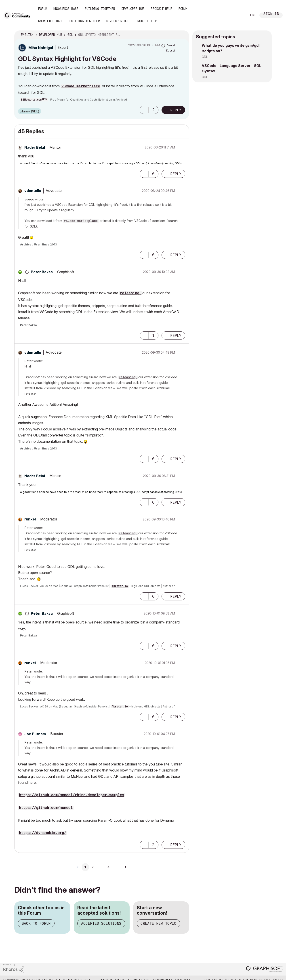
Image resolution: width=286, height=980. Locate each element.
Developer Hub (133, 9)
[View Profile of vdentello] (33, 191)
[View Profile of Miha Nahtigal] (41, 48)
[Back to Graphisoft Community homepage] (18, 15)
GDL (205, 57)
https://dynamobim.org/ (43, 833)
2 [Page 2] (93, 867)
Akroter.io (120, 586)
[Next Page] (125, 867)
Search (239, 15)
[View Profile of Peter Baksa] (42, 272)
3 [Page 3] (101, 867)
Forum (43, 9)
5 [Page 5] (116, 867)
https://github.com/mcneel (46, 808)
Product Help (162, 9)
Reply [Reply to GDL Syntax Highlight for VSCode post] (176, 110)
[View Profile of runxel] (30, 519)
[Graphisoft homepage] (264, 969)
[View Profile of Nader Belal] (35, 147)
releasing (131, 293)
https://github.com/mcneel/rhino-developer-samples (71, 795)
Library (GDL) (30, 111)
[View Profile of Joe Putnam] (35, 734)
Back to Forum (36, 923)
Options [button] (183, 35)
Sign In (271, 14)
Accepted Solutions (101, 923)
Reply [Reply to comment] (176, 174)
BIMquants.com (34, 100)
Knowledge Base (66, 9)
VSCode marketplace (81, 86)
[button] (144, 110)
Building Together (100, 9)
